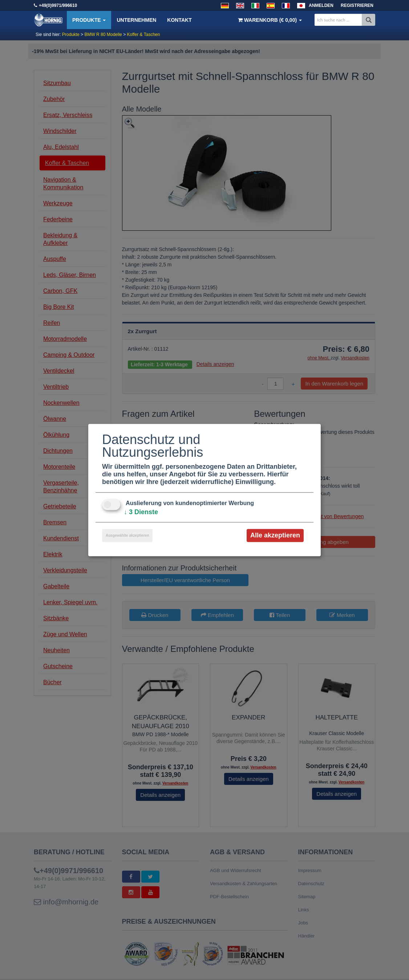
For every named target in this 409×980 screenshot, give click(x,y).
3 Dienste (141, 512)
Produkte (89, 20)
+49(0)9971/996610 (58, 5)
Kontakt (179, 20)
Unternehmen (136, 20)
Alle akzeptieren (275, 535)
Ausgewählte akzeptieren (127, 535)
